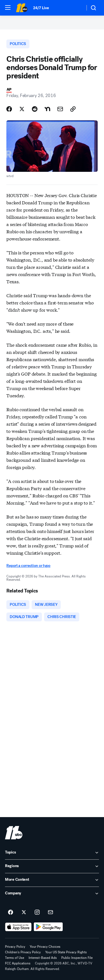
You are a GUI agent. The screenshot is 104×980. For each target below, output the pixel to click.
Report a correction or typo (28, 566)
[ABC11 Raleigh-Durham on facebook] (11, 912)
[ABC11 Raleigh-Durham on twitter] (24, 912)
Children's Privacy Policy (23, 952)
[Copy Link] (73, 109)
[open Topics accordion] (52, 853)
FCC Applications (18, 963)
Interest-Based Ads (43, 958)
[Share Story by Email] (60, 109)
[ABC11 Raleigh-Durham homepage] (22, 8)
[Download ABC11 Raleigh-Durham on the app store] (18, 927)
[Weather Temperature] (76, 8)
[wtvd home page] (14, 833)
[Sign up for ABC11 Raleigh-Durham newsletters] (50, 912)
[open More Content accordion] (52, 880)
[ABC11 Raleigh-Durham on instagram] (37, 912)
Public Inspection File (77, 958)
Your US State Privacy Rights (66, 952)
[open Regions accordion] (52, 866)
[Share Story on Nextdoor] (47, 109)
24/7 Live (41, 8)
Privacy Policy (15, 947)
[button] (8, 8)
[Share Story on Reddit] (35, 109)
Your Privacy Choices (45, 947)
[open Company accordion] (52, 894)
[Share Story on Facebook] (9, 109)
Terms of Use (15, 958)
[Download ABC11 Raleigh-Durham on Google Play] (48, 927)
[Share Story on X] (22, 109)
